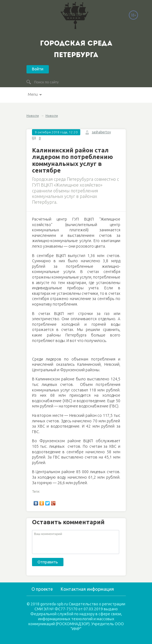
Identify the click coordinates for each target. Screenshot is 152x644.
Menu (33, 94)
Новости (33, 116)
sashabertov (101, 132)
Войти (38, 69)
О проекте (42, 589)
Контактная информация (87, 589)
